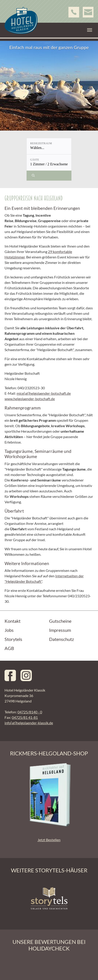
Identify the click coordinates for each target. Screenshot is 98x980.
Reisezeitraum (41, 143)
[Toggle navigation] (90, 30)
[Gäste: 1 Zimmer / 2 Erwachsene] (49, 163)
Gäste (35, 160)
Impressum (60, 630)
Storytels (13, 639)
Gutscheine (60, 621)
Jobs (9, 630)
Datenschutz (62, 639)
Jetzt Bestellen (49, 840)
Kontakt (13, 621)
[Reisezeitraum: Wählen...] (49, 146)
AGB (9, 648)
